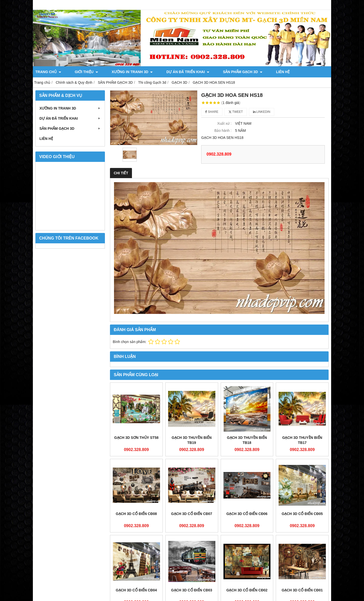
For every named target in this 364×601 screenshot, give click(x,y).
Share (212, 112)
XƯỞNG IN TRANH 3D (115, 72)
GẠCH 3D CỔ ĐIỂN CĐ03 (192, 590)
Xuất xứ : (224, 123)
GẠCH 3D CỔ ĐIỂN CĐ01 (302, 543)
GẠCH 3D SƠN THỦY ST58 (136, 438)
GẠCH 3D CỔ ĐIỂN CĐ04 (136, 590)
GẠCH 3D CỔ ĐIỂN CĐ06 (247, 514)
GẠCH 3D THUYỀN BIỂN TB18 (247, 440)
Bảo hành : (223, 131)
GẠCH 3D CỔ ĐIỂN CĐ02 (247, 543)
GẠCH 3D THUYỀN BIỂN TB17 (302, 440)
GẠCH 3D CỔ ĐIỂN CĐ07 (192, 514)
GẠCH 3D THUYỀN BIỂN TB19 (192, 440)
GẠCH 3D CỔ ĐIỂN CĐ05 (302, 514)
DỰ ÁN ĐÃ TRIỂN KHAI (162, 72)
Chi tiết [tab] (121, 173)
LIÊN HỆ (240, 72)
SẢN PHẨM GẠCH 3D (209, 72)
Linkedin (262, 112)
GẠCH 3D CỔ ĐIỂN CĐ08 (136, 514)
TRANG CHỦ (48, 72)
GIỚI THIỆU (78, 72)
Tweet (236, 112)
